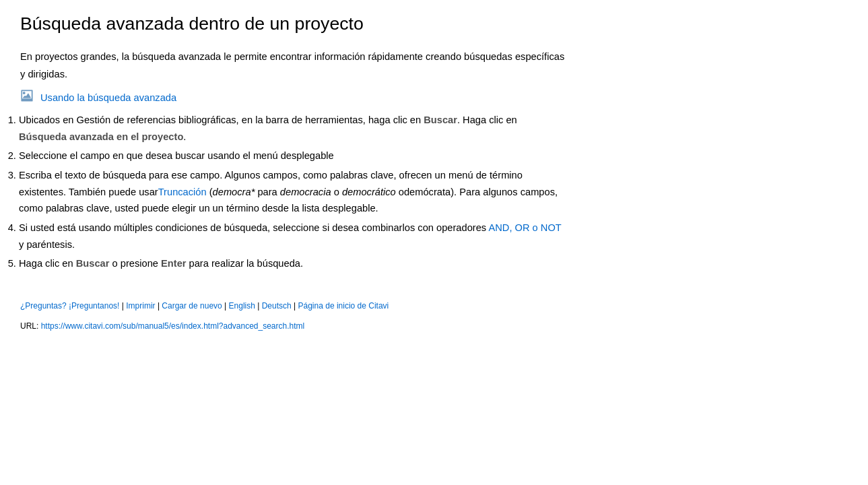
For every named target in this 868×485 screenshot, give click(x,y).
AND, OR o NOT (525, 228)
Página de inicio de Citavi (344, 306)
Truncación (182, 192)
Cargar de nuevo (192, 306)
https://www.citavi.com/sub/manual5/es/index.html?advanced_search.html (173, 326)
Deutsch (277, 306)
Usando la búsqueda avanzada (108, 98)
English (242, 306)
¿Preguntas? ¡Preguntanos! (70, 306)
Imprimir (140, 306)
